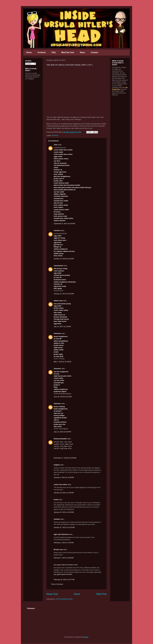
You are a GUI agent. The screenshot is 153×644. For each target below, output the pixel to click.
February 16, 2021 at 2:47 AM (64, 580)
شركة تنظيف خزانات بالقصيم (63, 444)
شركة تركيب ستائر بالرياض (63, 442)
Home (29, 52)
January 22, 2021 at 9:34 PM (64, 512)
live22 (56, 500)
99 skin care (58, 550)
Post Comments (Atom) (64, 599)
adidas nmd (58, 301)
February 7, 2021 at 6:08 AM (64, 558)
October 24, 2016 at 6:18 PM (64, 259)
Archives (42, 52)
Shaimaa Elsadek (60, 439)
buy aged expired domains (63, 574)
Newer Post (52, 594)
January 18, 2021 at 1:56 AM (64, 493)
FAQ (54, 52)
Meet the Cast (68, 52)
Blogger (86, 637)
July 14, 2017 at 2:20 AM (62, 326)
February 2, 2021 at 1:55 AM (64, 543)
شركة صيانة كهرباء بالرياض (63, 448)
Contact (94, 52)
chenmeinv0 (58, 266)
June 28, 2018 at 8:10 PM (63, 397)
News (82, 52)
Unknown (57, 333)
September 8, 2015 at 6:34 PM (64, 224)
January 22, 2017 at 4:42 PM (64, 294)
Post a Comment (57, 584)
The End (55, 135)
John (56, 145)
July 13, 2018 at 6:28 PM (62, 432)
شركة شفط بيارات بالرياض (63, 446)
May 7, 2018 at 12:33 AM (62, 362)
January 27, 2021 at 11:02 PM (64, 527)
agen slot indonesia (61, 534)
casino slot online (60, 484)
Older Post (101, 594)
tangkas (57, 465)
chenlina (57, 230)
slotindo (57, 519)
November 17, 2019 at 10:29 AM (65, 458)
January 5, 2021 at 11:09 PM (64, 477)
